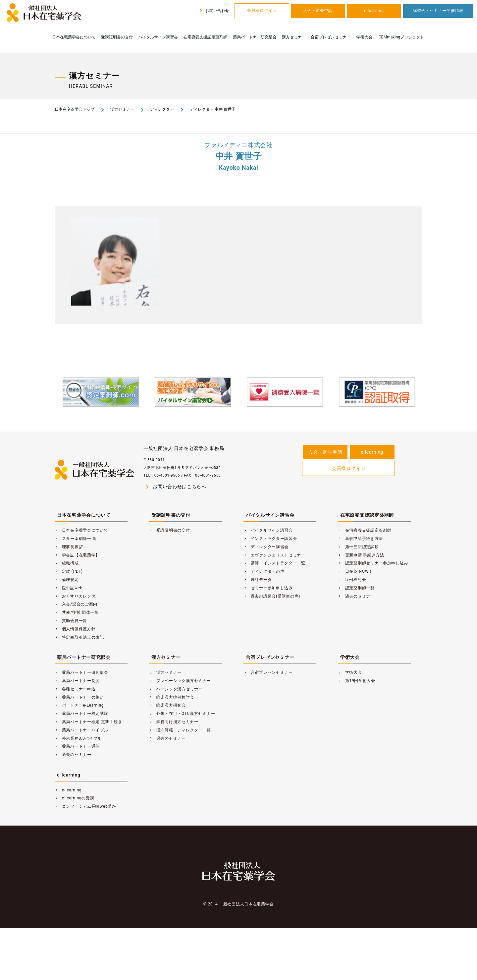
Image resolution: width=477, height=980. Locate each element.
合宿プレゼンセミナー (331, 37)
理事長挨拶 (69, 547)
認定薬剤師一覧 (356, 588)
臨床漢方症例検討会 (172, 697)
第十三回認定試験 (358, 547)
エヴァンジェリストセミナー (274, 555)
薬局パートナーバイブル (81, 730)
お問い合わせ (213, 11)
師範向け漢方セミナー (174, 722)
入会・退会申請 (318, 11)
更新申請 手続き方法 (361, 555)
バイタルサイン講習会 (158, 37)
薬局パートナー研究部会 (255, 37)
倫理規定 (67, 580)
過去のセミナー (356, 596)
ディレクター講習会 (266, 547)
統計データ (258, 580)
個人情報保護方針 (75, 629)
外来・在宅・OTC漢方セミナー (182, 714)
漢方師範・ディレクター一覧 (180, 730)
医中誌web (69, 588)
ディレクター (162, 109)
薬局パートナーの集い (79, 697)
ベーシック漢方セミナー (176, 689)
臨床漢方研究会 (167, 705)
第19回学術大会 (357, 681)
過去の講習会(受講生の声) (272, 596)
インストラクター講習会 (270, 539)
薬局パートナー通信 (77, 746)
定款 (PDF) (69, 571)
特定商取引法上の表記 (79, 637)
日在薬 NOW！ (355, 571)
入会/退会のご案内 (76, 604)
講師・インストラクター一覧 (274, 563)
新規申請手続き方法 (360, 539)
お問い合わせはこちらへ (175, 487)
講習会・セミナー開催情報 (438, 11)
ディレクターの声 (264, 571)
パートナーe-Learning (79, 705)
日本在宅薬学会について (74, 37)
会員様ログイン (262, 11)
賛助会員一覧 (71, 621)
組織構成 (67, 563)
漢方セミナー (294, 37)
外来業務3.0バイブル (78, 738)
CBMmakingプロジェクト (401, 37)
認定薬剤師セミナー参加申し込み (373, 563)
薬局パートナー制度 (77, 681)
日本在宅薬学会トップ (75, 109)
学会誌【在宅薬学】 (77, 555)
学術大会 (364, 37)
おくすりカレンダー (77, 596)
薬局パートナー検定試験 (81, 714)
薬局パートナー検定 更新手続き (88, 722)
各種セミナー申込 (75, 689)
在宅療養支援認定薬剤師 (205, 37)
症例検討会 (352, 580)
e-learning (374, 11)
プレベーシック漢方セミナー (180, 681)
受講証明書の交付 (117, 37)
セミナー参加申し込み (268, 588)
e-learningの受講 (74, 798)
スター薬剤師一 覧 (76, 539)
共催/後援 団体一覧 (77, 612)
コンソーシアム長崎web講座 (85, 806)
